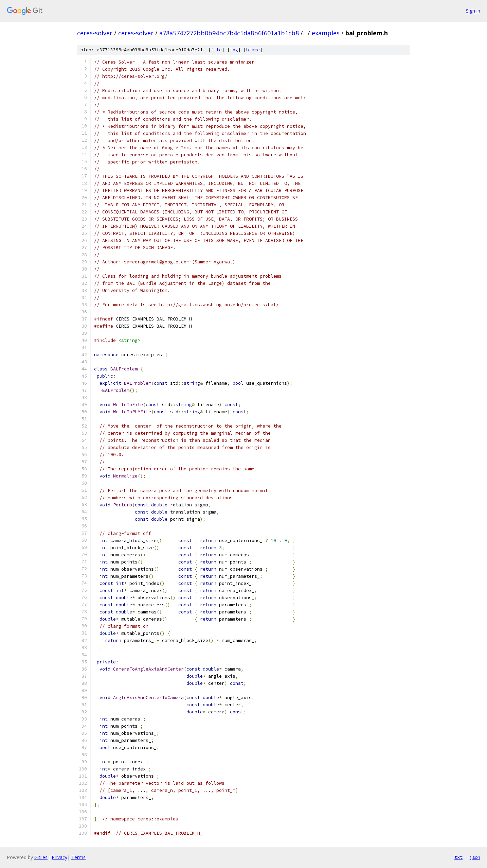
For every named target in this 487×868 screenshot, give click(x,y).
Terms (78, 857)
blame (253, 50)
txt (458, 857)
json (475, 857)
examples (326, 33)
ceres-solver (95, 33)
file (216, 50)
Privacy (59, 857)
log (234, 50)
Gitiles (41, 857)
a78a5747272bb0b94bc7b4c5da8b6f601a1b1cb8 (229, 33)
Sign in (473, 11)
